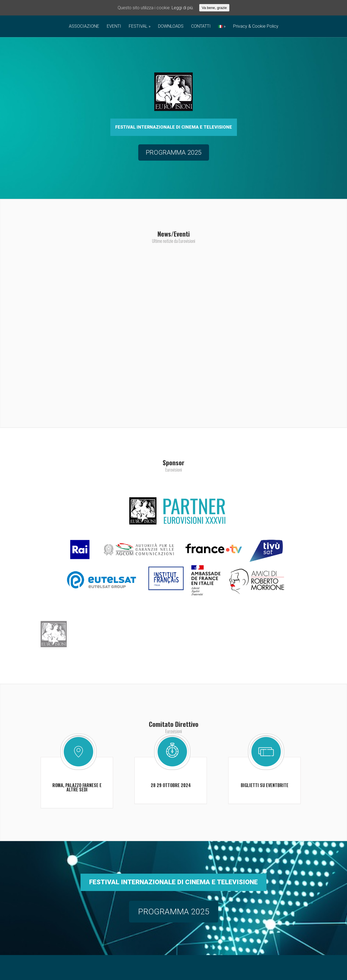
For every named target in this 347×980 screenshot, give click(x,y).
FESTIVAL (138, 26)
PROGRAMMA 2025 (174, 940)
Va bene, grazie (214, 8)
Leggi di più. (183, 8)
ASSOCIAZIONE (84, 26)
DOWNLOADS (171, 26)
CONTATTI (201, 26)
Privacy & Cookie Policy (256, 26)
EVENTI (114, 26)
